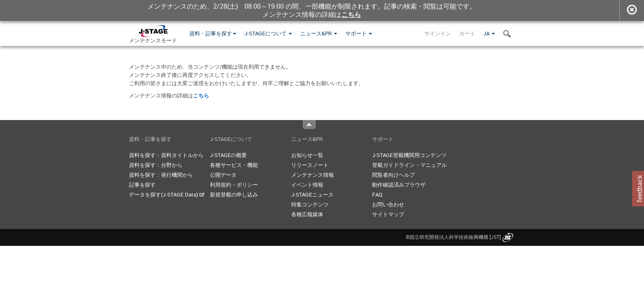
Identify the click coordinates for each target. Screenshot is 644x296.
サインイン (438, 33)
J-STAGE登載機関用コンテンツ (409, 155)
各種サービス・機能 (234, 165)
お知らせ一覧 (307, 155)
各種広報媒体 (307, 214)
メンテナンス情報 (313, 175)
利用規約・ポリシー (234, 185)
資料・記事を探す (213, 33)
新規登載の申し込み (234, 194)
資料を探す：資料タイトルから (166, 155)
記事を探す (142, 185)
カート (467, 33)
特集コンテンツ (310, 204)
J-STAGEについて (268, 33)
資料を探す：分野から (156, 165)
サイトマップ (388, 214)
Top (309, 125)
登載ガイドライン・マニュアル (409, 165)
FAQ (377, 194)
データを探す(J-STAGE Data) (167, 194)
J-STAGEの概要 (228, 155)
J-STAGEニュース (312, 194)
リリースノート (310, 165)
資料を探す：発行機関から (161, 175)
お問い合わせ (388, 204)
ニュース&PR (319, 33)
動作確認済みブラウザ (399, 185)
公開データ (223, 175)
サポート (359, 33)
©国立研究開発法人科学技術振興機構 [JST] (460, 237)
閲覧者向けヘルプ (393, 175)
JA (489, 33)
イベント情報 (307, 185)
